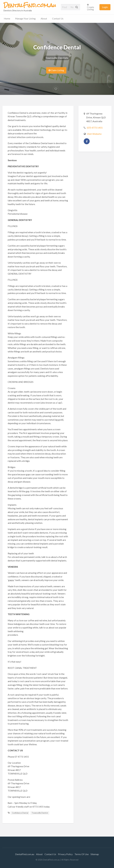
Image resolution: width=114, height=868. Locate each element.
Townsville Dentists (57, 58)
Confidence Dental (20, 813)
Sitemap (95, 854)
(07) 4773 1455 (95, 128)
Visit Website (94, 134)
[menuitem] (92, 7)
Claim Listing (56, 70)
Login (105, 7)
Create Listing (90, 7)
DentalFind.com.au (25, 854)
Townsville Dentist (40, 813)
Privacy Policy (65, 854)
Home (7, 19)
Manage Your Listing (25, 19)
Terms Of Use (82, 854)
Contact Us (58, 19)
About (44, 19)
